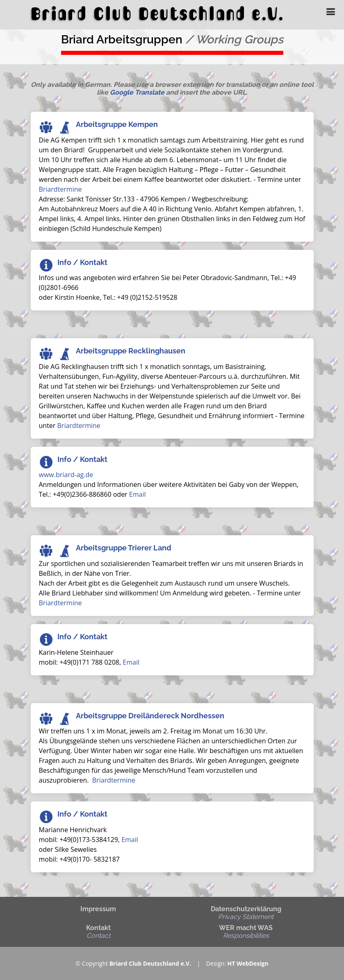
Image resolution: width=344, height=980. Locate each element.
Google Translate (137, 92)
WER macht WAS (246, 932)
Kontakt (98, 932)
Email (138, 494)
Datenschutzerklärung (246, 913)
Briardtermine (60, 189)
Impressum (98, 909)
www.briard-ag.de (66, 475)
